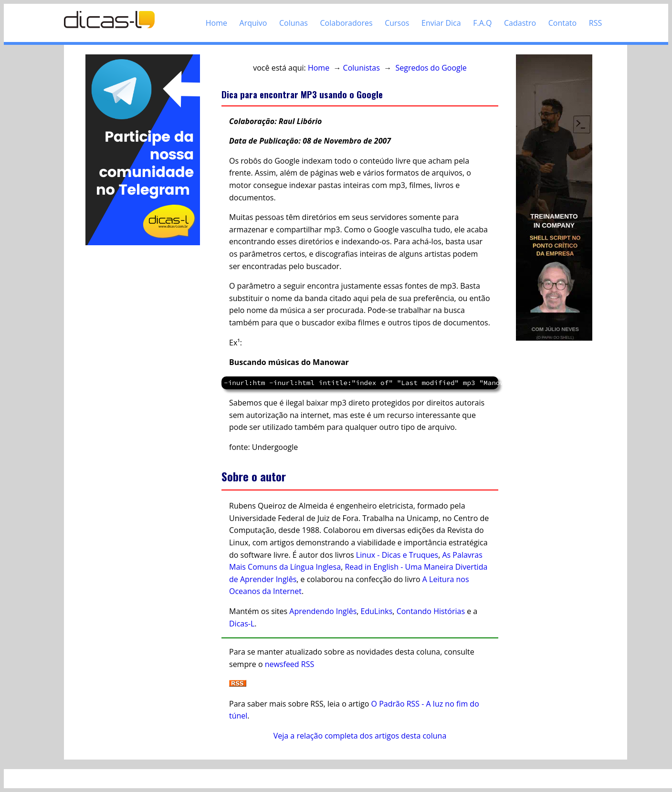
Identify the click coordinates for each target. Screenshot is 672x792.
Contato (562, 23)
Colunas (294, 23)
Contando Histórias (431, 611)
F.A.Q (482, 23)
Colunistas (362, 68)
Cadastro (520, 23)
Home (216, 23)
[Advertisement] (143, 390)
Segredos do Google (431, 68)
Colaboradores (346, 23)
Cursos (397, 23)
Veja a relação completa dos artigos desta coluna (360, 736)
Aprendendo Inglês (323, 611)
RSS (595, 23)
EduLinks (377, 611)
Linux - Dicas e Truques (397, 555)
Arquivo (253, 23)
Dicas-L (242, 624)
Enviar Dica (441, 23)
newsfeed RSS (290, 664)
